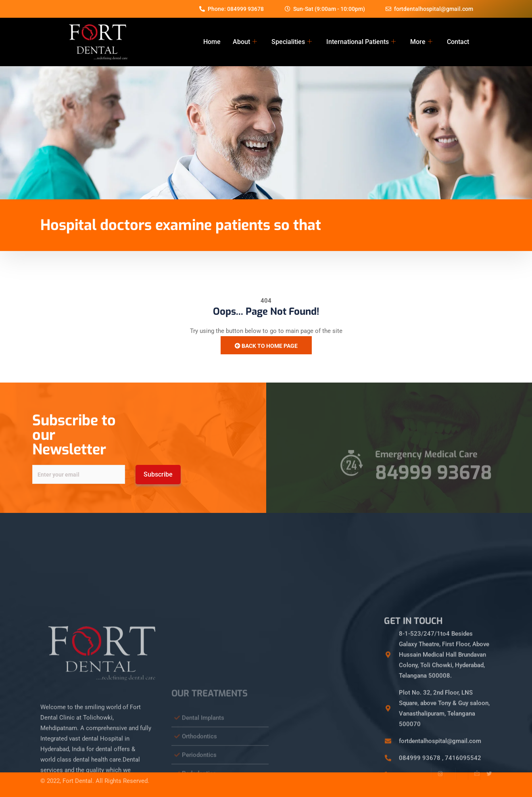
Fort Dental (77, 772)
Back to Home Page (266, 346)
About (245, 42)
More (421, 42)
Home (212, 42)
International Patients (361, 42)
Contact (458, 42)
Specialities (292, 42)
